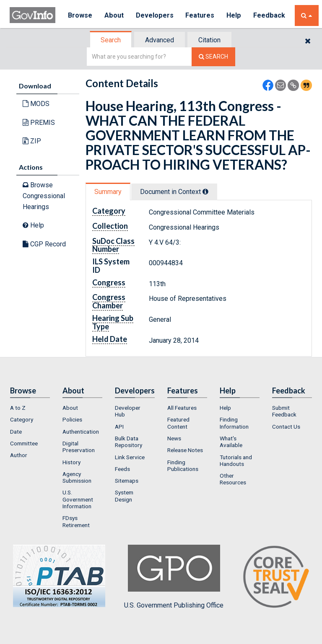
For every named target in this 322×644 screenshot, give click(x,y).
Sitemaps (127, 481)
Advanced (160, 40)
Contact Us (286, 427)
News (174, 438)
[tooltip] (205, 191)
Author (19, 455)
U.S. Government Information (78, 499)
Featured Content (178, 423)
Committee (24, 443)
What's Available (231, 442)
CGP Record (44, 244)
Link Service (130, 457)
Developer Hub (128, 411)
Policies (72, 419)
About (114, 15)
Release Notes (185, 450)
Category (22, 419)
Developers (155, 15)
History (71, 462)
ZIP (32, 141)
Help (235, 15)
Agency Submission (77, 477)
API (119, 427)
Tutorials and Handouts (236, 460)
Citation (209, 40)
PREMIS (39, 123)
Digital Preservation (79, 447)
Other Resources (233, 479)
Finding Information (234, 423)
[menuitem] (30, 408)
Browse (80, 15)
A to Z (18, 408)
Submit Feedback (284, 411)
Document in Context (174, 192)
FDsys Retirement (76, 521)
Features (201, 15)
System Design (124, 496)
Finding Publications (183, 466)
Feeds (122, 469)
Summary (108, 192)
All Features (182, 408)
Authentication (81, 432)
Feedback (270, 15)
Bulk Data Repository (129, 442)
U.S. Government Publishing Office (174, 577)
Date (16, 432)
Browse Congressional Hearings (44, 196)
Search (111, 40)
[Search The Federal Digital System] (213, 57)
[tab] (111, 40)
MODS (36, 104)
